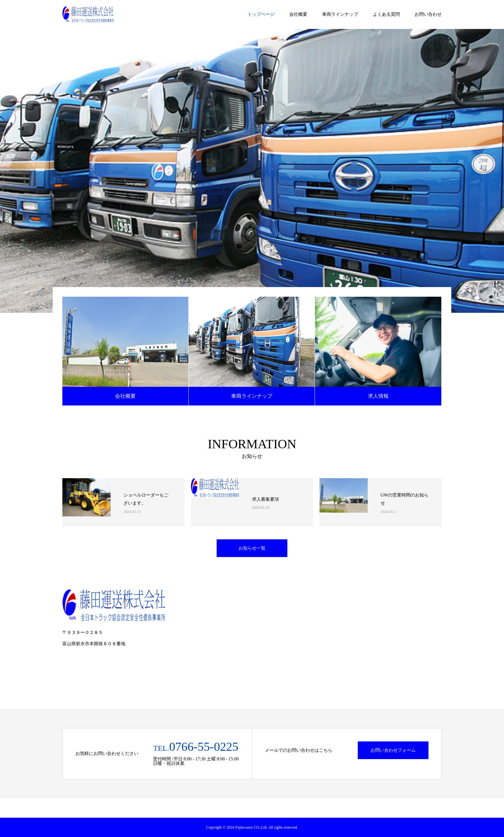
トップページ (261, 14)
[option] (252, 171)
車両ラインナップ (340, 14)
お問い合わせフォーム (393, 750)
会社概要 (298, 14)
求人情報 (378, 396)
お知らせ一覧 (252, 548)
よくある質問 (386, 14)
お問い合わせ (428, 14)
